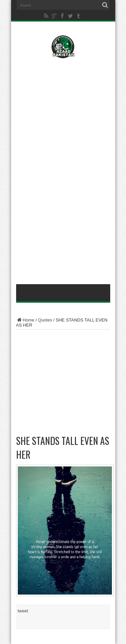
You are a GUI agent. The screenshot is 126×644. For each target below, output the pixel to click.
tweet (23, 611)
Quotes (45, 320)
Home (25, 320)
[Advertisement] (63, 107)
